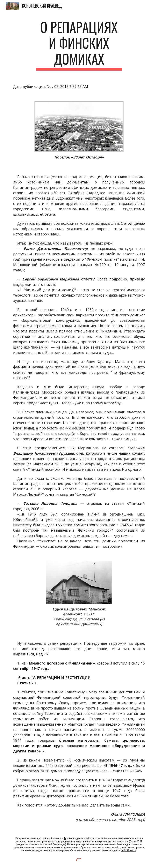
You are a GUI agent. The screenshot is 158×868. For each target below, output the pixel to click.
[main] (79, 45)
